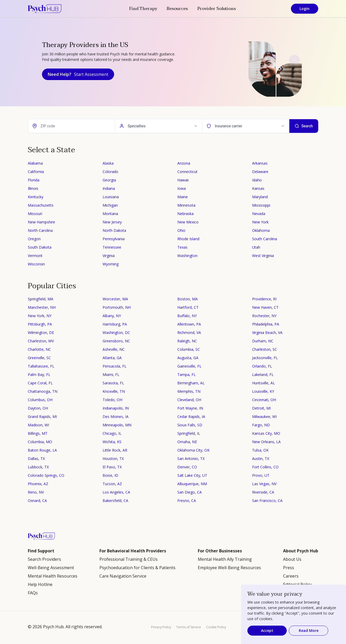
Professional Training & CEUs (129, 559)
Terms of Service (189, 627)
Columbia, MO (40, 442)
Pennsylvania (114, 239)
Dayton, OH (38, 408)
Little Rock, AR (115, 450)
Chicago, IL (112, 433)
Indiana (109, 188)
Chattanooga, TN (43, 391)
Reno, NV (36, 492)
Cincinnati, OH (264, 400)
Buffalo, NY (187, 316)
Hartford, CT (188, 307)
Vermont (35, 256)
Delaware (260, 172)
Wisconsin (36, 264)
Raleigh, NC (187, 341)
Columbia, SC (189, 349)
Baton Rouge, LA (42, 450)
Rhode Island (188, 239)
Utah (256, 247)
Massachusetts (41, 205)
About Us (292, 559)
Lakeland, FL (263, 375)
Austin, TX (261, 459)
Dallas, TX (36, 459)
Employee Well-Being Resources (229, 568)
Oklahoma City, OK (193, 450)
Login (305, 9)
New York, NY (40, 316)
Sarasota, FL (113, 383)
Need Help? (78, 74)
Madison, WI (38, 425)
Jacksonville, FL (265, 358)
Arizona (184, 163)
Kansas (258, 188)
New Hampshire (41, 222)
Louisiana (111, 197)
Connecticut (187, 172)
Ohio (181, 230)
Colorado (110, 172)
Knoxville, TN (114, 391)
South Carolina (265, 239)
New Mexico (188, 222)
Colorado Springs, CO (46, 475)
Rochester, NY (264, 316)
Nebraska (185, 214)
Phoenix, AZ (38, 484)
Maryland (260, 197)
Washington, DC (116, 333)
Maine (183, 197)
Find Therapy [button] (143, 9)
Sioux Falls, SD (190, 425)
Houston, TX (113, 459)
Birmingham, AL (191, 383)
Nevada (259, 214)
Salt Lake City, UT (192, 475)
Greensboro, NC (116, 341)
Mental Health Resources (53, 576)
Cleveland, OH (189, 400)
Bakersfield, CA (115, 501)
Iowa (182, 188)
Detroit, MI (261, 408)
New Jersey (112, 222)
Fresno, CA (187, 501)
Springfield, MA (41, 299)
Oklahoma (261, 230)
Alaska (108, 163)
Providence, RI (264, 299)
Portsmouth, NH (117, 307)
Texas (182, 247)
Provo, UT (261, 475)
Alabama (35, 163)
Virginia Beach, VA (267, 333)
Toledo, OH (112, 400)
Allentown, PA (189, 324)
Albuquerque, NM (192, 484)
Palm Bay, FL (39, 375)
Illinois (33, 188)
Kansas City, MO (266, 433)
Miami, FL (111, 375)
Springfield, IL (189, 433)
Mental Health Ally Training (225, 559)
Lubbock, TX (38, 467)
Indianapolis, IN (116, 408)
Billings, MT (38, 433)
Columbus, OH (40, 400)
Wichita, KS (112, 442)
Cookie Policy (216, 627)
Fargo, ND (261, 425)
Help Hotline (40, 584)
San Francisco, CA (267, 501)
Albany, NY (112, 316)
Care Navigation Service (123, 576)
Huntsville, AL (264, 383)
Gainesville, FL (189, 366)
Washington (187, 256)
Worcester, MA (115, 299)
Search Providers (44, 559)
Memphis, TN (189, 391)
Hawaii (183, 180)
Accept (267, 630)
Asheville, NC (114, 349)
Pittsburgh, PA (40, 324)
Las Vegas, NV (264, 484)
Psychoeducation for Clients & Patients (137, 568)
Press (289, 568)
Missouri (35, 214)
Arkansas (260, 163)
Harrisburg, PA (115, 324)
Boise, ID (110, 475)
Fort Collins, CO (265, 467)
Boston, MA (188, 299)
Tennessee (112, 247)
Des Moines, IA (116, 417)
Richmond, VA (189, 333)
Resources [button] (177, 9)
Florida (34, 180)
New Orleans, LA (266, 442)
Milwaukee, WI (264, 417)
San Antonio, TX (191, 459)
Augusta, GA (188, 358)
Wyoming (111, 264)
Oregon (34, 239)
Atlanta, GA (112, 358)
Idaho (257, 180)
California (36, 172)
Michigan (110, 205)
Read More (309, 630)
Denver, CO (187, 467)
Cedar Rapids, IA (191, 417)
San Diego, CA (190, 492)
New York (260, 222)
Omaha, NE (187, 442)
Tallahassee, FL (41, 366)
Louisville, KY (263, 391)
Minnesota (186, 205)
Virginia (109, 256)
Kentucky (36, 197)
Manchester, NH (42, 307)
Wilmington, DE (41, 333)
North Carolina (40, 230)
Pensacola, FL (115, 366)
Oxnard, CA (37, 501)
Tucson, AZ (112, 484)
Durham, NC (263, 341)
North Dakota (114, 230)
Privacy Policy (161, 627)
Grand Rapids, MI (42, 417)
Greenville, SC (39, 358)
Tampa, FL (187, 375)
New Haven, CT (265, 307)
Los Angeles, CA (116, 492)
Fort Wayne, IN (190, 408)
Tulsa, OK (260, 450)
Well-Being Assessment (51, 568)
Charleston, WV (41, 341)
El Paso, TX (112, 467)
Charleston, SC (265, 349)
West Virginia (263, 256)
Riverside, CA (263, 492)
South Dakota (40, 247)
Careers (291, 576)
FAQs (33, 593)
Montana (110, 214)
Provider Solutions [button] (217, 9)
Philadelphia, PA (266, 324)
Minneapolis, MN (117, 425)
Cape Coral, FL (40, 383)
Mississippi (261, 205)
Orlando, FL (262, 366)
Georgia (109, 180)
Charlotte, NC (39, 349)
